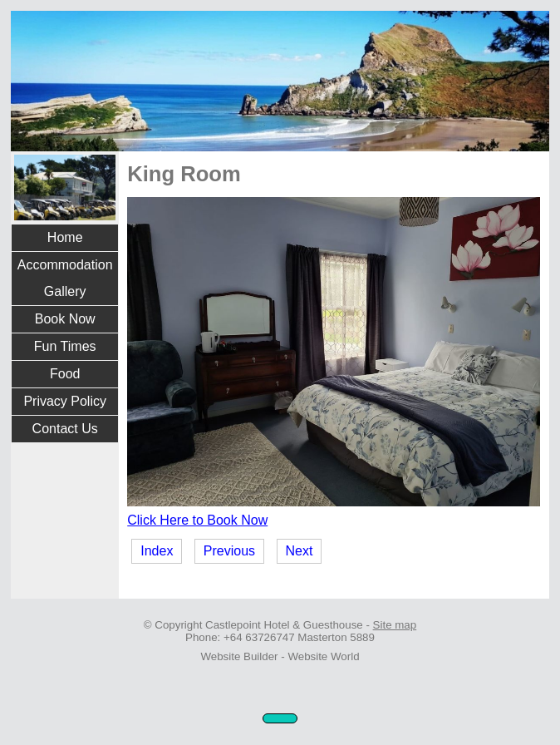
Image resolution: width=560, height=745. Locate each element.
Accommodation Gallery (65, 278)
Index (157, 551)
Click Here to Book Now (197, 520)
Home (65, 237)
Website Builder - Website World (280, 656)
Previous (229, 551)
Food (65, 374)
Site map (395, 625)
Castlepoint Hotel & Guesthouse (284, 625)
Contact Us (65, 429)
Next (300, 551)
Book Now (65, 319)
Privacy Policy (65, 401)
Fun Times (65, 346)
